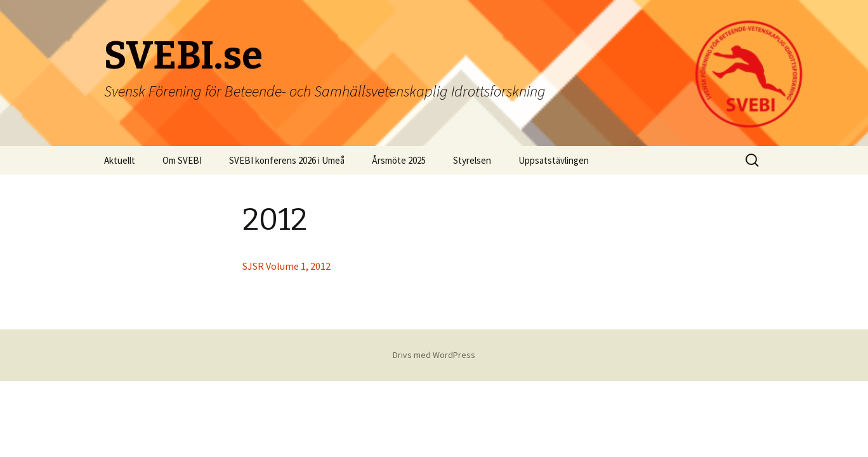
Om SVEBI (182, 160)
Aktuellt (120, 160)
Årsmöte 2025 (399, 160)
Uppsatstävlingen (554, 160)
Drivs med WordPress (434, 355)
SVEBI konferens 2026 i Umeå (287, 160)
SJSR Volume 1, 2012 (286, 266)
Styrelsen (472, 160)
